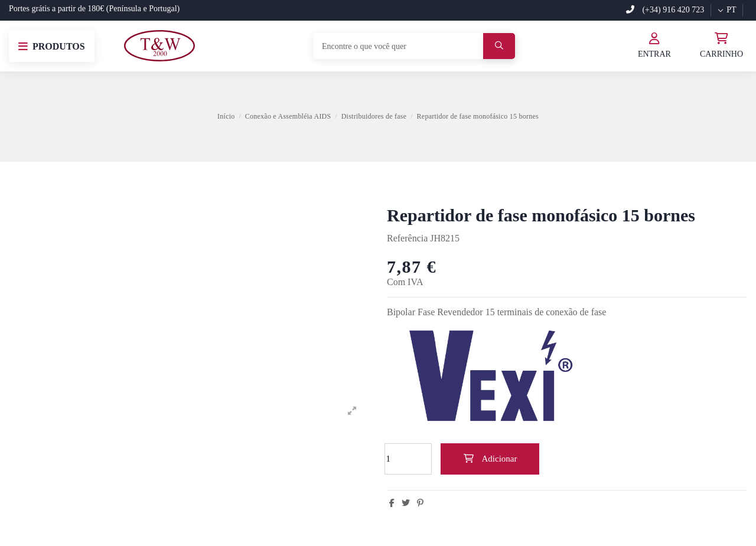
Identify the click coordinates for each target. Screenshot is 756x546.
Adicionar (490, 459)
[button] (52, 46)
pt (726, 10)
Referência (407, 238)
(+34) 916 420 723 (665, 10)
